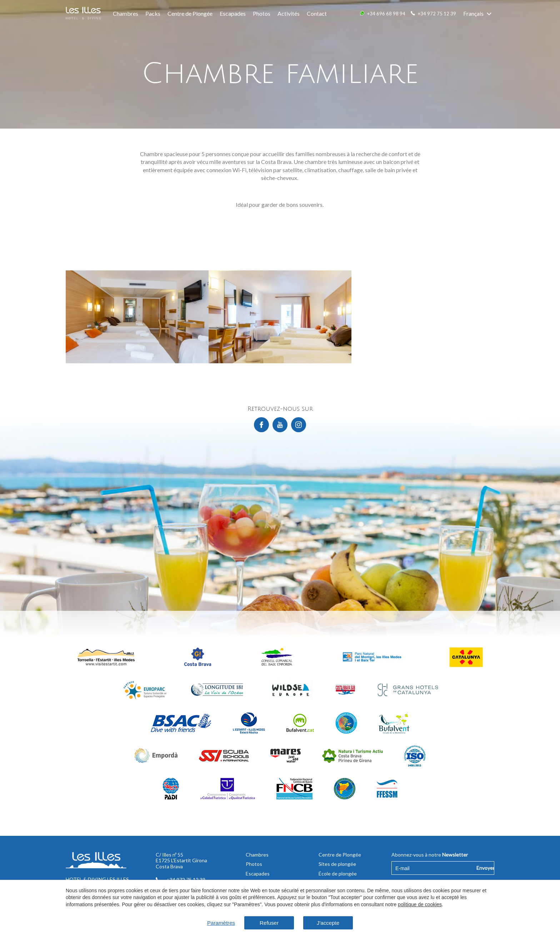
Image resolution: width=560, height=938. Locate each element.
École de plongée (338, 874)
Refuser (268, 922)
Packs (153, 13)
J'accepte (331, 922)
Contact (317, 13)
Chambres (126, 13)
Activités (289, 13)
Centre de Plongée (190, 13)
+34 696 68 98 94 (386, 14)
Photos (262, 13)
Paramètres (217, 922)
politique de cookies (420, 904)
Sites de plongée (337, 864)
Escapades (233, 13)
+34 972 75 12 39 (437, 14)
